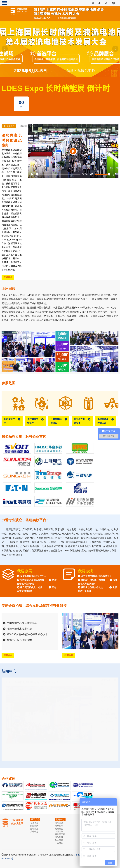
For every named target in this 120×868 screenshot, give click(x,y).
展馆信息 (34, 832)
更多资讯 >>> (108, 736)
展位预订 (59, 837)
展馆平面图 (60, 834)
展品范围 (59, 826)
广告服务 (59, 843)
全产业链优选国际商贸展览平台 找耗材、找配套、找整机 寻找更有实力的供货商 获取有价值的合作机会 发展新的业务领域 (98, 584)
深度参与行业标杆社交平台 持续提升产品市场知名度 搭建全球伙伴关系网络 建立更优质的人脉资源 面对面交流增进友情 (37, 584)
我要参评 (69, 655)
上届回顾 (59, 832)
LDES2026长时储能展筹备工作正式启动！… (34, 689)
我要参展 (25, 571)
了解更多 (8, 277)
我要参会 (8, 655)
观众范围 (59, 829)
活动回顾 (34, 829)
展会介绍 (34, 823)
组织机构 (34, 826)
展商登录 (59, 823)
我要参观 (85, 571)
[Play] (73, 151)
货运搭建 (59, 840)
